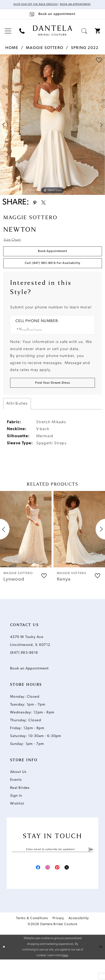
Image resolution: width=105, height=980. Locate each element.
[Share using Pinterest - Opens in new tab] (36, 208)
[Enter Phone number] (50, 343)
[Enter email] (52, 868)
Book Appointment (53, 260)
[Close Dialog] (5, 968)
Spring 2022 (85, 52)
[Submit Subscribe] (91, 868)
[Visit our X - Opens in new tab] (73, 887)
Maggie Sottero (45, 52)
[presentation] (26, 547)
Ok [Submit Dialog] (100, 968)
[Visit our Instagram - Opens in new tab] (46, 887)
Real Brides (20, 806)
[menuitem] (8, 36)
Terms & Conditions (32, 939)
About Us (18, 790)
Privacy (58, 939)
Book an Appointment (29, 686)
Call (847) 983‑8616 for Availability (53, 275)
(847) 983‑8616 (24, 671)
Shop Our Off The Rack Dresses (43, 5)
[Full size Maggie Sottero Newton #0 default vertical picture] (52, 129)
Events (16, 798)
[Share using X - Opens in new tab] (48, 208)
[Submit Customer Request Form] (52, 399)
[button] (8, 36)
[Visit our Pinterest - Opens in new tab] (59, 887)
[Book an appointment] (52, 19)
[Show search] (84, 36)
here (65, 976)
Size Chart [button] (15, 247)
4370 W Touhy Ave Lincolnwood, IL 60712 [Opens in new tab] (30, 659)
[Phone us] (22, 36)
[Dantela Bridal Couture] (53, 35)
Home (12, 52)
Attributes (17, 421)
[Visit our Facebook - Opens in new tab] (32, 887)
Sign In (16, 813)
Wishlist (17, 821)
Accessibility (79, 939)
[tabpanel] (52, 129)
